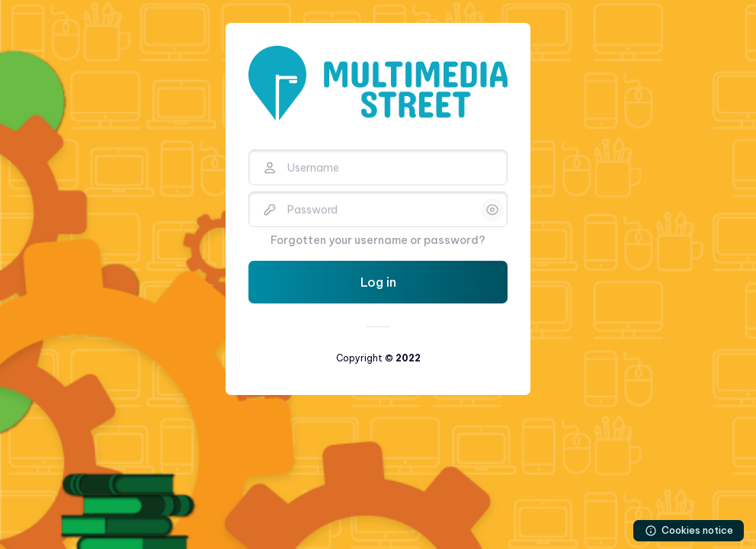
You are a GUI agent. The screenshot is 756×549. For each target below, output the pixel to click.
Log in (378, 282)
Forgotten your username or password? (378, 240)
